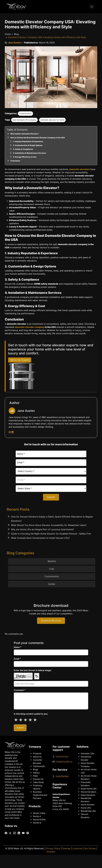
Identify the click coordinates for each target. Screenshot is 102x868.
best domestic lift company (24, 120)
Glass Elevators (88, 795)
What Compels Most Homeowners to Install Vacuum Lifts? (40, 538)
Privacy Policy (53, 849)
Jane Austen (15, 43)
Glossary (51, 852)
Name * (18, 647)
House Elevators (88, 792)
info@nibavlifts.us (64, 762)
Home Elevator (88, 805)
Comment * (20, 690)
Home (8, 34)
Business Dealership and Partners (40, 795)
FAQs (35, 776)
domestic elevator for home (52, 120)
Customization (25, 113)
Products (37, 754)
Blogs (36, 770)
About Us (37, 757)
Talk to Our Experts (20, 360)
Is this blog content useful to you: (31, 714)
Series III (37, 823)
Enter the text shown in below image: (33, 670)
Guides (52, 584)
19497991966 (62, 776)
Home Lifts (86, 808)
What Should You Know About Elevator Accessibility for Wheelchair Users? (49, 525)
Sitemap (66, 849)
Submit (51, 497)
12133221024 (62, 757)
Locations (77, 849)
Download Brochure (51, 621)
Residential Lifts (88, 811)
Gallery (36, 773)
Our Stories (90, 849)
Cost (52, 569)
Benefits (52, 561)
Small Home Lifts (89, 789)
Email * (17, 659)
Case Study (38, 782)
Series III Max (39, 820)
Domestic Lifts (87, 754)
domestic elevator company (30, 327)
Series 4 (37, 816)
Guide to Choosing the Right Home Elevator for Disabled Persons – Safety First (51, 534)
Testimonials (39, 766)
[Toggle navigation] (92, 7)
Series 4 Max (39, 813)
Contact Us (38, 779)
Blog (16, 34)
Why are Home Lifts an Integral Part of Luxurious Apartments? (42, 529)
